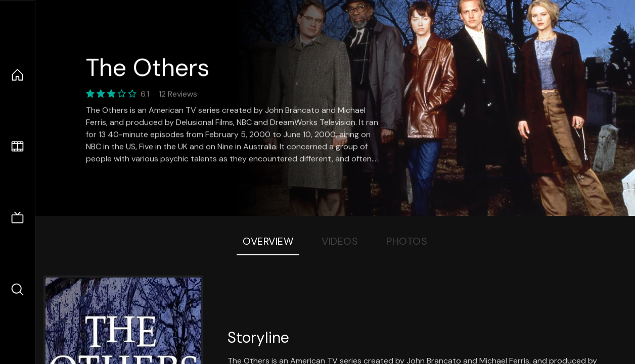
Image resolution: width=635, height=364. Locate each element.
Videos (340, 241)
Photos (407, 241)
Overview (268, 241)
